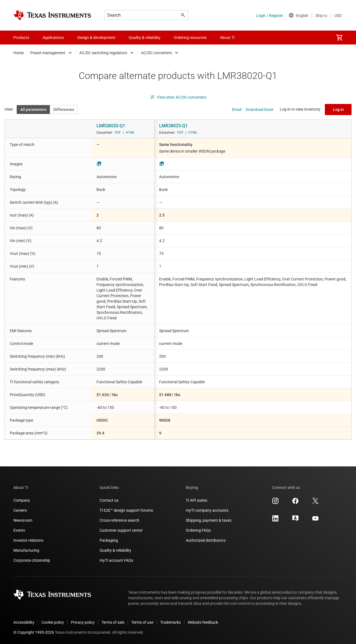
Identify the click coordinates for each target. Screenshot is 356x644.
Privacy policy (83, 622)
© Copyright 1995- (34, 632)
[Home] (52, 15)
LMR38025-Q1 (173, 126)
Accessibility (24, 622)
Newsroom (23, 520)
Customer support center (121, 530)
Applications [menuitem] (53, 38)
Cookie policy (53, 622)
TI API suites (196, 500)
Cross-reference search (119, 520)
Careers (20, 510)
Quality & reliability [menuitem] (145, 38)
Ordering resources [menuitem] (190, 38)
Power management (48, 53)
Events (19, 530)
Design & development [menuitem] (96, 38)
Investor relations (28, 540)
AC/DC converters (156, 53)
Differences (64, 110)
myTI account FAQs (116, 560)
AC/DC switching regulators (103, 53)
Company (22, 500)
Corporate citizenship (32, 560)
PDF (118, 133)
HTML (130, 133)
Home (18, 53)
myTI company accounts (207, 510)
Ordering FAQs (198, 530)
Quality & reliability (115, 550)
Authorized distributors (206, 540)
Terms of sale (113, 622)
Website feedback (203, 622)
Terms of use (142, 622)
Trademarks (170, 622)
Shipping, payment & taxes (209, 520)
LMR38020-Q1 (111, 126)
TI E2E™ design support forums (126, 510)
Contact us (109, 500)
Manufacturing (26, 550)
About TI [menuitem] (227, 38)
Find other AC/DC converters (178, 97)
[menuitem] (339, 38)
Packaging (109, 540)
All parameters (33, 110)
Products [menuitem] (21, 38)
